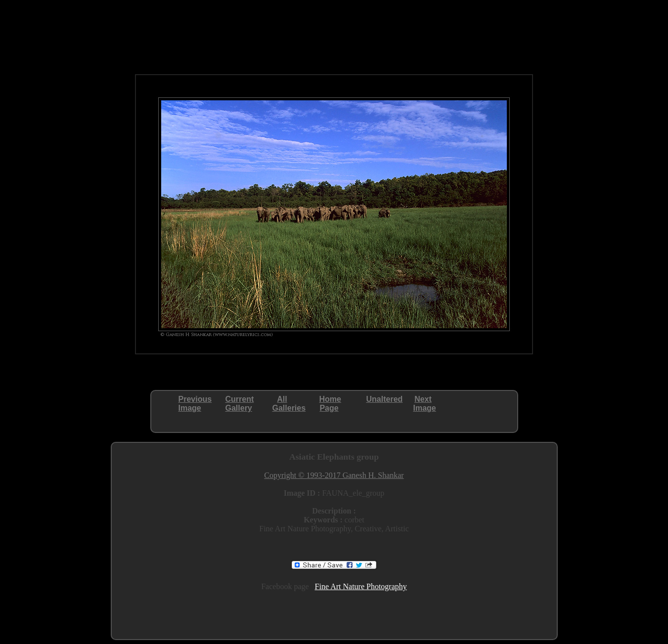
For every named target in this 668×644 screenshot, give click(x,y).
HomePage (330, 404)
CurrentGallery (240, 404)
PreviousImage (195, 404)
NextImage (425, 404)
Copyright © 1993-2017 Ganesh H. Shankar (334, 475)
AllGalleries (289, 404)
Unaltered (385, 399)
